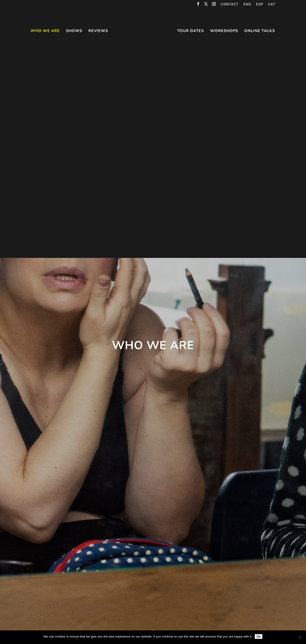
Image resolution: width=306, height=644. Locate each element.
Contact (230, 5)
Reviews (99, 31)
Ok (259, 636)
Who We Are (46, 31)
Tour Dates (190, 31)
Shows (75, 31)
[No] (300, 637)
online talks (259, 31)
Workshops (224, 31)
